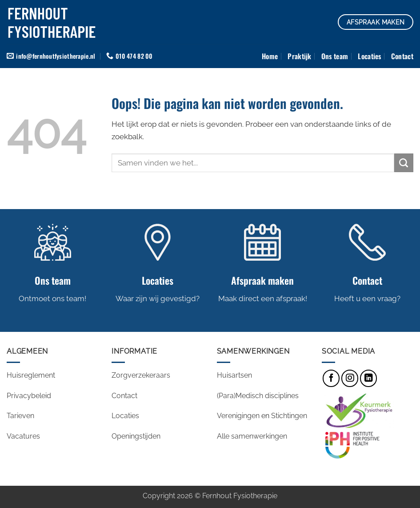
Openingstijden (137, 436)
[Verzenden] (404, 163)
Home (270, 56)
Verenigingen (238, 416)
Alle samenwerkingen (252, 436)
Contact (402, 56)
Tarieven (20, 416)
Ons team (335, 56)
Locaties (370, 56)
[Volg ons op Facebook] (331, 379)
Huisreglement (31, 376)
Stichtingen (289, 416)
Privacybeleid (29, 396)
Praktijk (300, 56)
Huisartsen (234, 376)
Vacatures (24, 436)
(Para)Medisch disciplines (258, 396)
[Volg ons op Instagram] (350, 379)
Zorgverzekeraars (141, 376)
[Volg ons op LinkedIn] (368, 379)
